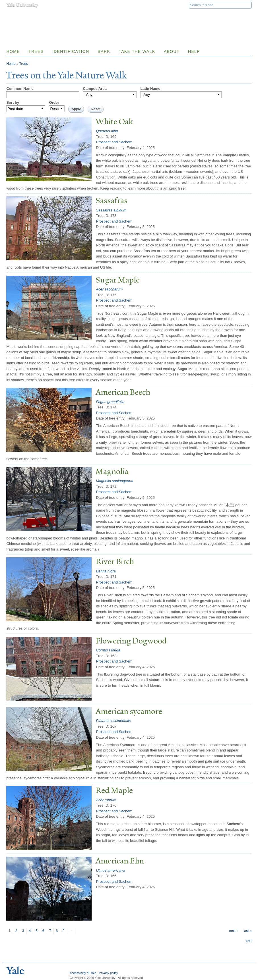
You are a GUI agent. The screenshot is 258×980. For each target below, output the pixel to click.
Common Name (20, 89)
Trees (36, 51)
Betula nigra (106, 571)
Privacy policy (109, 973)
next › (234, 931)
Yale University (22, 5)
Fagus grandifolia (110, 402)
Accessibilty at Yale (83, 973)
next (248, 941)
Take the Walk (137, 51)
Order (54, 102)
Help (194, 51)
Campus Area (95, 89)
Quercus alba (107, 131)
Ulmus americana (110, 870)
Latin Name (150, 89)
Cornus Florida (108, 650)
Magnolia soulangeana (114, 481)
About (172, 51)
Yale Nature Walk (68, 17)
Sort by (13, 102)
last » (248, 931)
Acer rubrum (106, 800)
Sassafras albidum (111, 210)
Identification (71, 51)
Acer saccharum (109, 289)
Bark (104, 51)
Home (13, 51)
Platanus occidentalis (113, 721)
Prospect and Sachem (114, 142)
